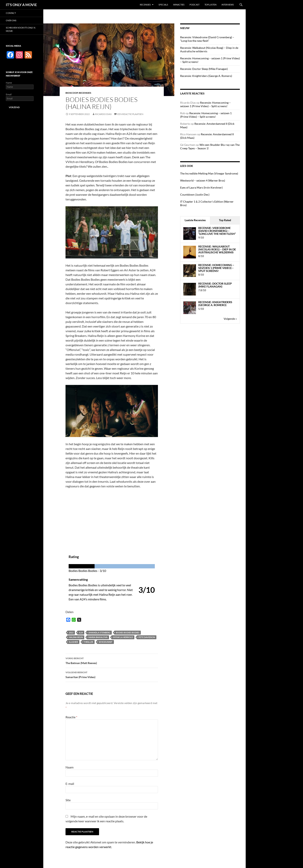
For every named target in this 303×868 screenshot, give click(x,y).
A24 (81, 633)
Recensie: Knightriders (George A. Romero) (206, 76)
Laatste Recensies (195, 220)
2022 (71, 633)
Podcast (194, 5)
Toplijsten (210, 5)
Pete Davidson (147, 637)
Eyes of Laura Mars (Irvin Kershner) (201, 187)
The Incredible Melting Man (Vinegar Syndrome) (209, 173)
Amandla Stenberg (99, 633)
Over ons (11, 20)
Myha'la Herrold (123, 637)
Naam (70, 767)
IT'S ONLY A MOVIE (21, 5)
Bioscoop (72, 93)
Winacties (179, 5)
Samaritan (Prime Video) (112, 674)
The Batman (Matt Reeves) (112, 660)
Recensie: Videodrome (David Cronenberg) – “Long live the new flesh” (207, 39)
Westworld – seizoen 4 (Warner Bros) (203, 180)
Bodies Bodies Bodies (128, 633)
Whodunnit (106, 642)
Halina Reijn (76, 637)
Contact (11, 13)
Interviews (228, 5)
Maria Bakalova (98, 637)
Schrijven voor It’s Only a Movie (21, 29)
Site (68, 800)
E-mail (70, 784)
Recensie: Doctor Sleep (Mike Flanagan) (204, 69)
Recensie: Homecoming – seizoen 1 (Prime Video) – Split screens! (205, 104)
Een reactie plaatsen (130, 114)
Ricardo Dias (103, 114)
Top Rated (225, 220)
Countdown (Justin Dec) (195, 195)
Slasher (73, 642)
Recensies (145, 5)
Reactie (71, 717)
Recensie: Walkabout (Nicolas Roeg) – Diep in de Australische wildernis (217, 249)
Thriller (88, 642)
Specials (163, 5)
